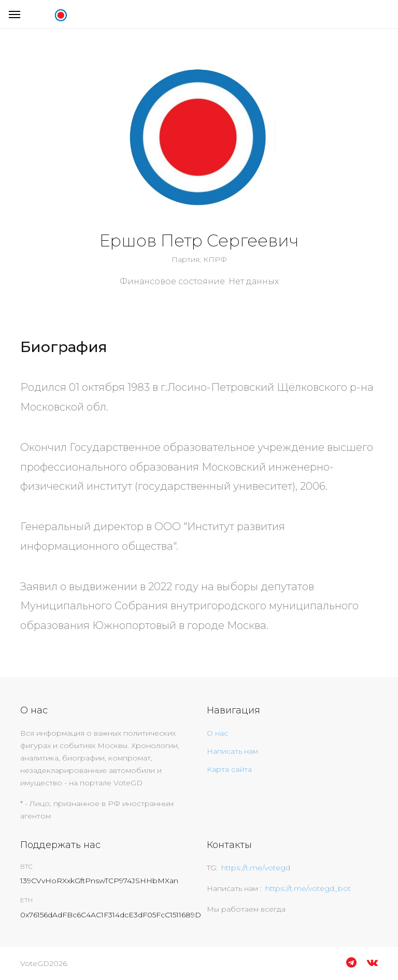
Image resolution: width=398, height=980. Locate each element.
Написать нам (232, 751)
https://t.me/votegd (256, 868)
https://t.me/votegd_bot (308, 888)
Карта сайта (229, 769)
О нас (217, 733)
